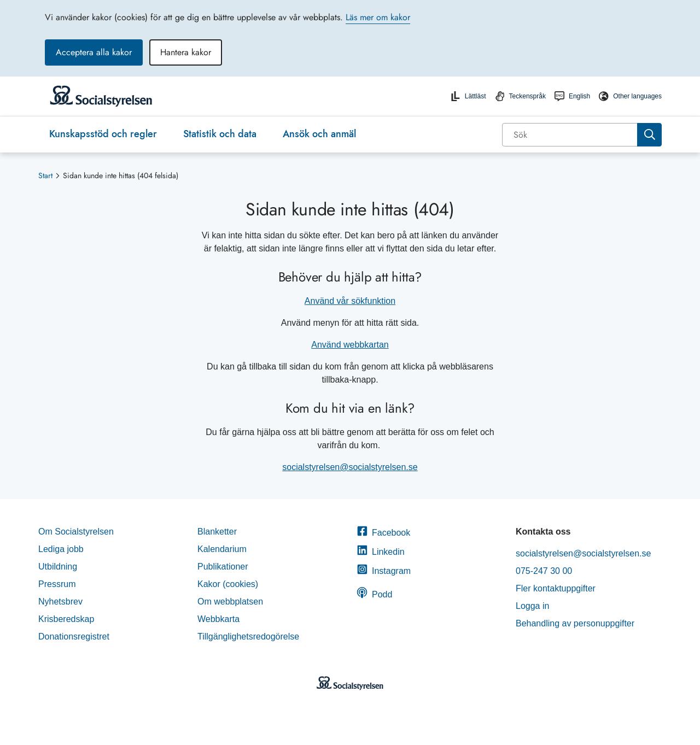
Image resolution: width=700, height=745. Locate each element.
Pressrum (57, 584)
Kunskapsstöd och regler (103, 134)
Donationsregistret (74, 637)
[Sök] (571, 135)
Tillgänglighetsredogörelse (250, 637)
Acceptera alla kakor (94, 52)
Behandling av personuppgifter (575, 623)
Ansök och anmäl (319, 134)
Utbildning (58, 567)
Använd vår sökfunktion (350, 301)
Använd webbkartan (350, 345)
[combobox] (582, 135)
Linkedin (381, 552)
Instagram (384, 571)
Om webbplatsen (230, 602)
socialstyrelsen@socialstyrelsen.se (350, 467)
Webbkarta (218, 619)
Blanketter (217, 532)
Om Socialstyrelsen (76, 532)
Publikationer (223, 567)
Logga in (532, 606)
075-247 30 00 (544, 571)
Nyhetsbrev (60, 602)
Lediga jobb (61, 549)
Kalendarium (222, 549)
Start (45, 175)
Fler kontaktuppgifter (556, 588)
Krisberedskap (66, 619)
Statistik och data (220, 134)
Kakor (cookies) (228, 584)
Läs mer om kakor (378, 17)
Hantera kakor (186, 52)
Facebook (383, 533)
